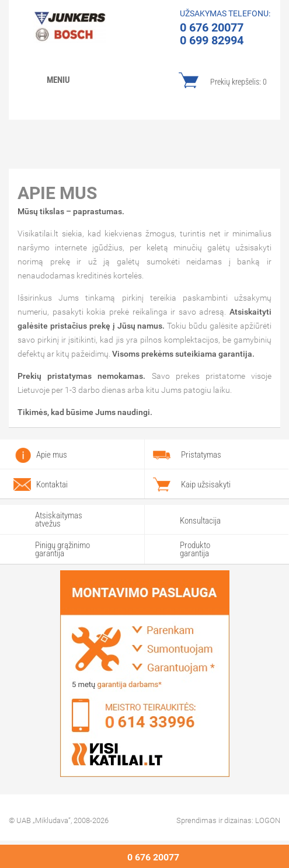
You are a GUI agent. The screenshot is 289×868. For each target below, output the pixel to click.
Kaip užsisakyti (206, 484)
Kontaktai (52, 484)
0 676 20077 (153, 857)
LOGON (268, 820)
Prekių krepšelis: (238, 82)
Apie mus (52, 455)
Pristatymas (201, 455)
